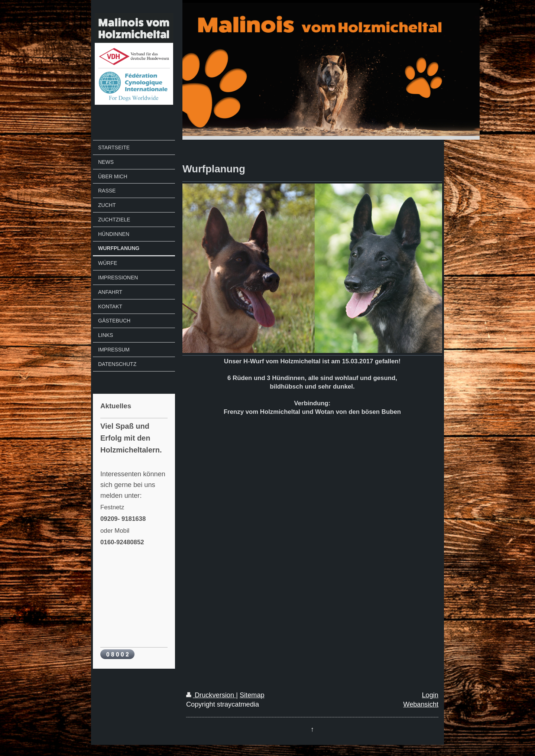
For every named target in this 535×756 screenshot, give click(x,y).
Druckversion (211, 695)
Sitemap (252, 695)
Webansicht (421, 704)
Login (430, 695)
